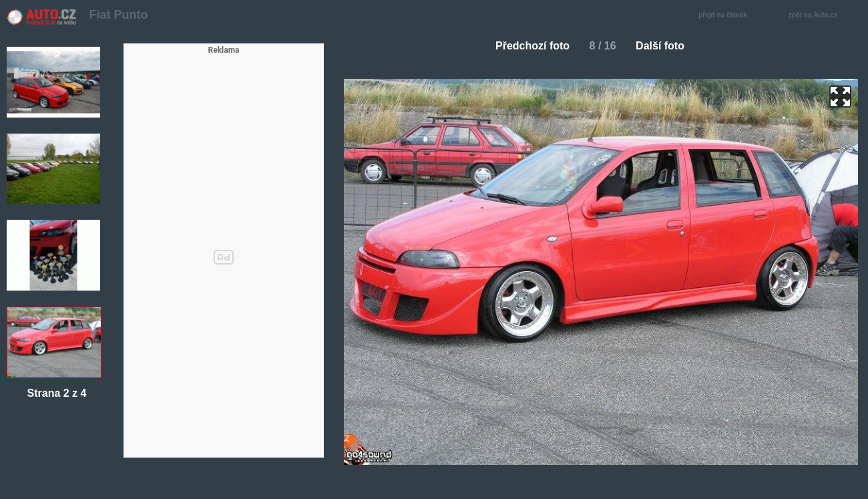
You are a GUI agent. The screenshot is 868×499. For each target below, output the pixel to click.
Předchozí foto (527, 46)
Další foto (665, 46)
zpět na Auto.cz (820, 16)
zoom (840, 97)
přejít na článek (726, 16)
